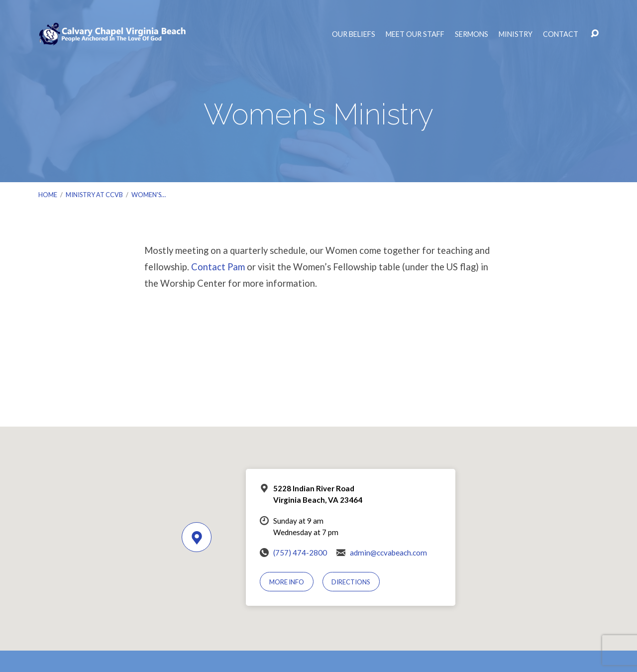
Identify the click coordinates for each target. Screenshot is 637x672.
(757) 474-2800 (300, 553)
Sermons (472, 34)
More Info (287, 582)
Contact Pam (218, 267)
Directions (351, 582)
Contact (561, 34)
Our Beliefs (354, 34)
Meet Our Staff (415, 34)
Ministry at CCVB (94, 195)
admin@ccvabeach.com (388, 553)
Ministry (516, 34)
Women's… (149, 195)
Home (48, 195)
